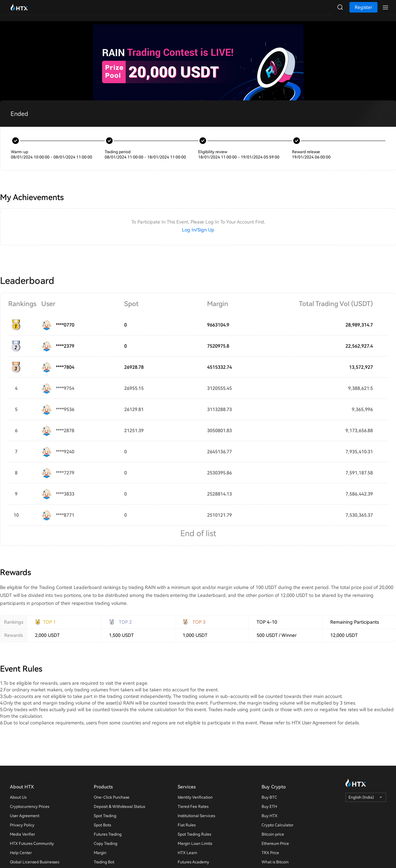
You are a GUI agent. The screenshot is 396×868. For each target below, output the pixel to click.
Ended (19, 114)
